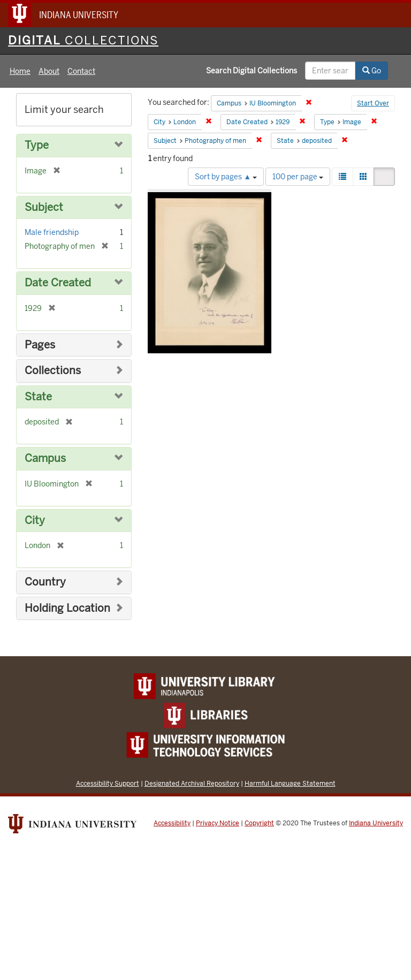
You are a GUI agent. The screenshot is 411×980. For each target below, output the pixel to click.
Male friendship (52, 232)
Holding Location (67, 608)
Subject (44, 207)
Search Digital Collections (252, 71)
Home (20, 71)
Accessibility (172, 823)
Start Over (373, 103)
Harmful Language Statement (290, 783)
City (35, 521)
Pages (40, 345)
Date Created (58, 283)
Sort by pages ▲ (226, 177)
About (49, 71)
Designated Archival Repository (192, 783)
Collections (53, 371)
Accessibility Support (108, 783)
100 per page (298, 177)
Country (45, 582)
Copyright (259, 823)
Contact (81, 71)
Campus (45, 458)
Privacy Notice (218, 823)
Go (372, 71)
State (38, 397)
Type (37, 145)
